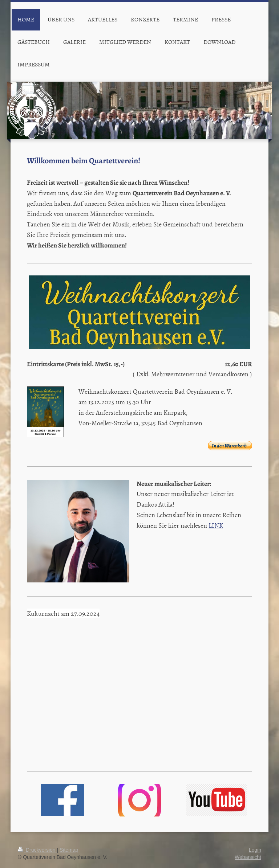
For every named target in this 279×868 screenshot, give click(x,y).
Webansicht (248, 857)
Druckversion (37, 850)
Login (255, 850)
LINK (216, 525)
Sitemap (69, 850)
